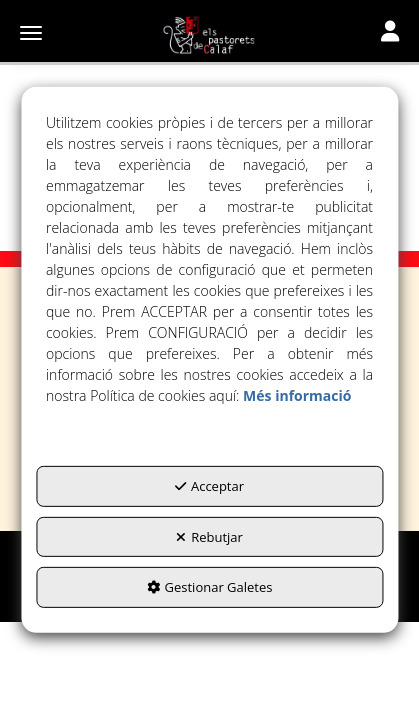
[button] (209, 35)
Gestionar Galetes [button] (210, 587)
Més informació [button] (297, 395)
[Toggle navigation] (390, 33)
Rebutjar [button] (209, 537)
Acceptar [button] (209, 486)
